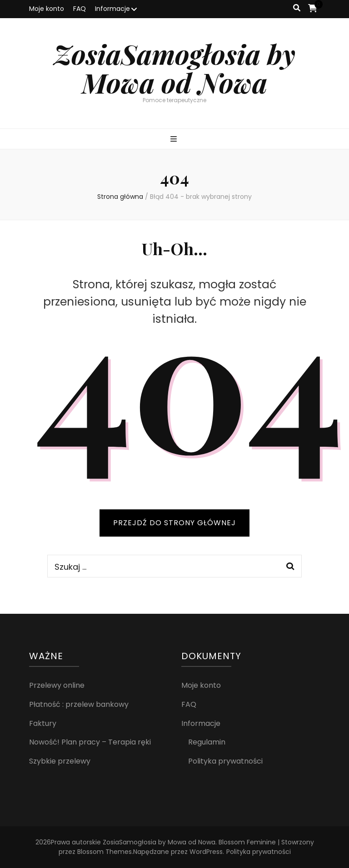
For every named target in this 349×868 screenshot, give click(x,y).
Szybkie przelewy (60, 761)
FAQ (80, 9)
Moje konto (47, 9)
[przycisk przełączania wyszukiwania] (297, 8)
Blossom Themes (105, 852)
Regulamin (207, 742)
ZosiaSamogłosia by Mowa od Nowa (174, 68)
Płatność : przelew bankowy (79, 704)
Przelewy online (57, 685)
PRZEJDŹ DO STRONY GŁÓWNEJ (174, 523)
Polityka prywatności (225, 761)
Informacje (112, 9)
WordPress (206, 852)
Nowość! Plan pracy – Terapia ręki (90, 742)
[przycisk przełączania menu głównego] (175, 140)
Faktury (43, 723)
